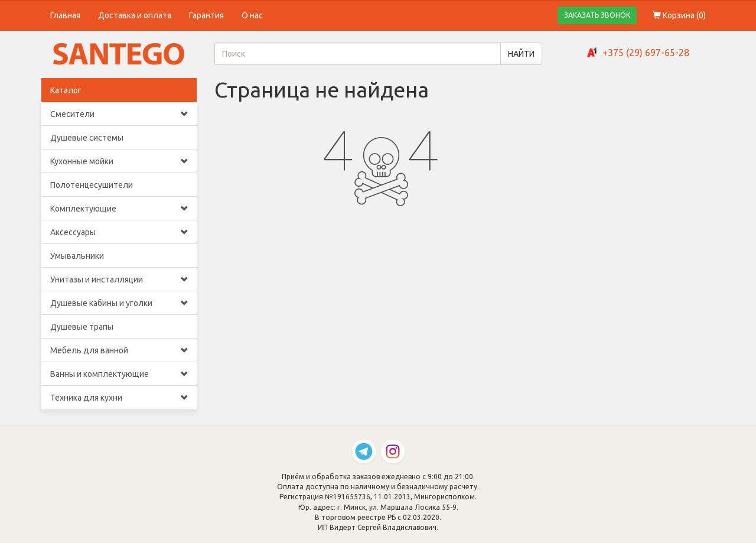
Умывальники (77, 256)
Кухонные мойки (119, 161)
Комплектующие (119, 209)
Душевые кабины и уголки (119, 303)
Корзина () (679, 15)
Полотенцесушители (92, 185)
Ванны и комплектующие (119, 374)
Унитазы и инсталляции (119, 279)
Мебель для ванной (119, 350)
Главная (65, 15)
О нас (252, 15)
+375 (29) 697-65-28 (646, 53)
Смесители (119, 114)
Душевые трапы (82, 327)
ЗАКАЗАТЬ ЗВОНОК (597, 15)
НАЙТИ (521, 54)
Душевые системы (87, 138)
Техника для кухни (119, 398)
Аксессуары (119, 232)
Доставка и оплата (135, 15)
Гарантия (206, 15)
